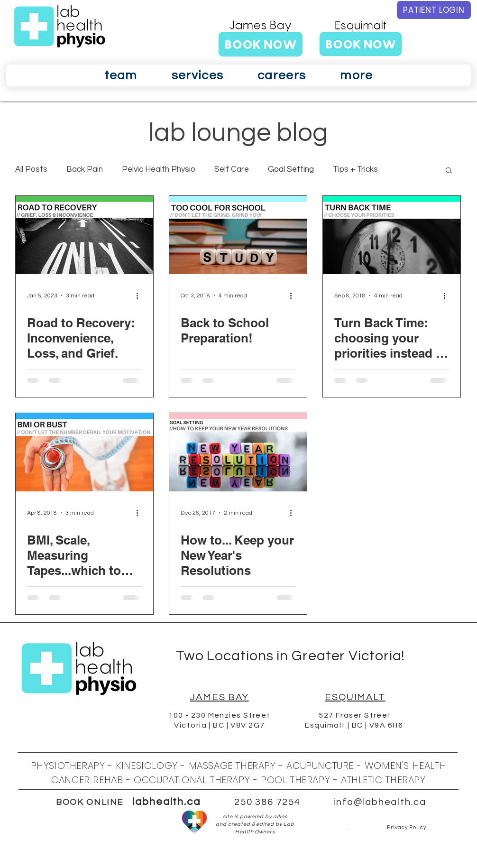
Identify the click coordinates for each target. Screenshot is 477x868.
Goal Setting (291, 169)
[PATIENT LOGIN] (434, 10)
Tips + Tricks (355, 169)
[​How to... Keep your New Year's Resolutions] (238, 452)
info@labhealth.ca (380, 802)
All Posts (31, 169)
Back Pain (85, 169)
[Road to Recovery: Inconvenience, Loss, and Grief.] (84, 235)
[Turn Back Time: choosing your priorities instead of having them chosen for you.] (392, 235)
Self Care (232, 169)
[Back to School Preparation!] (238, 235)
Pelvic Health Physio (159, 169)
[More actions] (140, 295)
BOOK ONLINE (90, 802)
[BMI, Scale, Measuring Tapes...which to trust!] (84, 452)
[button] (121, 75)
